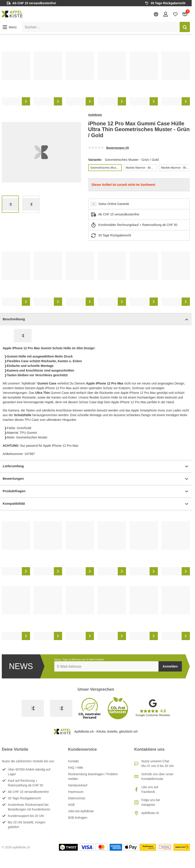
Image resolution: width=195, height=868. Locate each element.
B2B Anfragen (78, 818)
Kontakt (73, 761)
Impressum (76, 792)
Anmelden (170, 666)
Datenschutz (77, 798)
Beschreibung (96, 319)
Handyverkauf (78, 785)
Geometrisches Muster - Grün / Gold (106, 168)
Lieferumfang (96, 466)
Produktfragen (96, 491)
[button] (9, 27)
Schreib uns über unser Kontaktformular (157, 776)
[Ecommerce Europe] (61, 708)
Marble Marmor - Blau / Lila (141, 168)
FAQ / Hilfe (76, 768)
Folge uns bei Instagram (151, 802)
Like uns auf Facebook (150, 789)
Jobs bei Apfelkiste (81, 811)
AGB (71, 805)
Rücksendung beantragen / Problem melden (93, 776)
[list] (96, 79)
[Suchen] (185, 27)
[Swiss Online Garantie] (33, 708)
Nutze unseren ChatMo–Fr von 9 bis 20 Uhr (158, 764)
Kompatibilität (96, 504)
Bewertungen (96, 479)
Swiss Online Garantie (114, 204)
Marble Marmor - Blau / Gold (177, 168)
